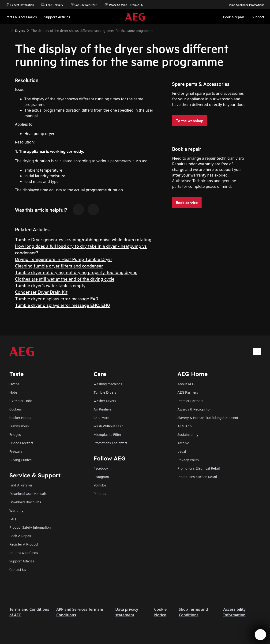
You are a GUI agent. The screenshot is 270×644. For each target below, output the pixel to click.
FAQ (13, 519)
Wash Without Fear (108, 426)
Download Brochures (25, 502)
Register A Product (24, 544)
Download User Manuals (28, 493)
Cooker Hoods (20, 417)
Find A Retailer (21, 485)
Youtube (100, 485)
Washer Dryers (105, 401)
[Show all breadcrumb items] (7, 30)
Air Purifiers (103, 409)
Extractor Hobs (21, 401)
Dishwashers (19, 426)
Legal (182, 451)
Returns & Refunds (24, 552)
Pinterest (100, 493)
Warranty (16, 510)
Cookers (16, 409)
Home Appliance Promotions (244, 5)
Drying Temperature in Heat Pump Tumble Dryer (64, 259)
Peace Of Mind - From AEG (124, 5)
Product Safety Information (30, 527)
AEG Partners (188, 392)
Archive (183, 443)
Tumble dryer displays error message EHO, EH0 (62, 305)
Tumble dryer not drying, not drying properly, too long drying (76, 272)
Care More (101, 417)
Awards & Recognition (194, 409)
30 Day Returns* (84, 5)
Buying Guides (21, 460)
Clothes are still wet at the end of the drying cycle (65, 279)
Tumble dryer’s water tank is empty (50, 285)
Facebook (101, 468)
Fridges (15, 434)
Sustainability (188, 434)
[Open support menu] (260, 635)
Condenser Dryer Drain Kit (41, 292)
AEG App (185, 426)
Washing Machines (108, 384)
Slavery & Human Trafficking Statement (208, 417)
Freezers (16, 451)
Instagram (101, 476)
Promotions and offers (110, 443)
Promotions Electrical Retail (199, 468)
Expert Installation (20, 5)
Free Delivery (52, 5)
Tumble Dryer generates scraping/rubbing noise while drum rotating (83, 239)
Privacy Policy (188, 460)
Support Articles (22, 561)
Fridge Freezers (21, 443)
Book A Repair (20, 536)
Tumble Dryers (105, 392)
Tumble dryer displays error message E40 (57, 298)
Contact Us (18, 569)
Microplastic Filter (107, 434)
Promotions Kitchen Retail (197, 476)
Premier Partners (190, 401)
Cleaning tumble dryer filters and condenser (59, 266)
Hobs (13, 392)
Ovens (14, 384)
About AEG (186, 384)
